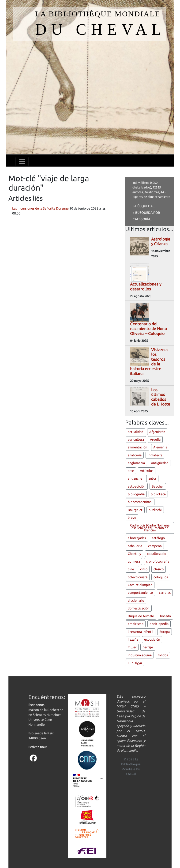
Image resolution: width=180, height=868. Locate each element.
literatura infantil (141, 632)
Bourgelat (135, 510)
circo (144, 569)
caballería (135, 546)
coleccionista (138, 577)
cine (131, 569)
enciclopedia (159, 624)
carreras (165, 593)
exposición (152, 639)
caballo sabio (157, 554)
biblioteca (158, 494)
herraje (148, 647)
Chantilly (134, 554)
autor (152, 478)
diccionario (136, 601)
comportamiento (140, 593)
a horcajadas (137, 538)
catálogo (158, 538)
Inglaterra (155, 455)
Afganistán (157, 432)
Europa (165, 632)
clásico (159, 569)
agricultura (136, 440)
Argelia (155, 440)
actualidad (135, 432)
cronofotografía (158, 561)
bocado (165, 616)
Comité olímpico (140, 585)
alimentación (137, 447)
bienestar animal (140, 502)
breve (132, 518)
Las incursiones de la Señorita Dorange (40, 208)
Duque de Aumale (141, 616)
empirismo (136, 624)
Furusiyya (135, 663)
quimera (134, 561)
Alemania (160, 447)
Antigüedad (160, 463)
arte (131, 471)
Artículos (147, 471)
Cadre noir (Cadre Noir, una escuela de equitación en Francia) (150, 528)
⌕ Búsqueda (143, 206)
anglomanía (136, 463)
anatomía (135, 455)
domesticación (139, 608)
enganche (135, 478)
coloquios (161, 577)
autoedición (137, 486)
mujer (132, 647)
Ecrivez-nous (38, 747)
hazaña (133, 639)
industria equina (140, 655)
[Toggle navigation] (22, 162)
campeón (155, 546)
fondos (163, 655)
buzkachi (155, 510)
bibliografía (136, 494)
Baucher (158, 486)
